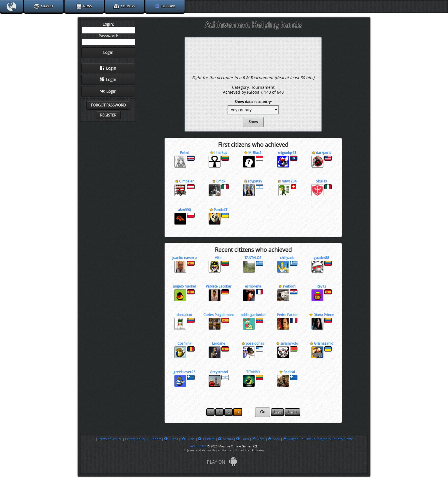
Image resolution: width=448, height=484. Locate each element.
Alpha (171, 439)
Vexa (258, 439)
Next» (293, 412)
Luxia (188, 439)
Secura (225, 439)
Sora (274, 439)
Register (108, 115)
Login (108, 68)
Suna (243, 439)
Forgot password (108, 105)
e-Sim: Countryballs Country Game (327, 439)
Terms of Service (110, 439)
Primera (206, 439)
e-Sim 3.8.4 (198, 446)
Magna (291, 439)
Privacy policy (135, 439)
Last (277, 412)
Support (155, 439)
